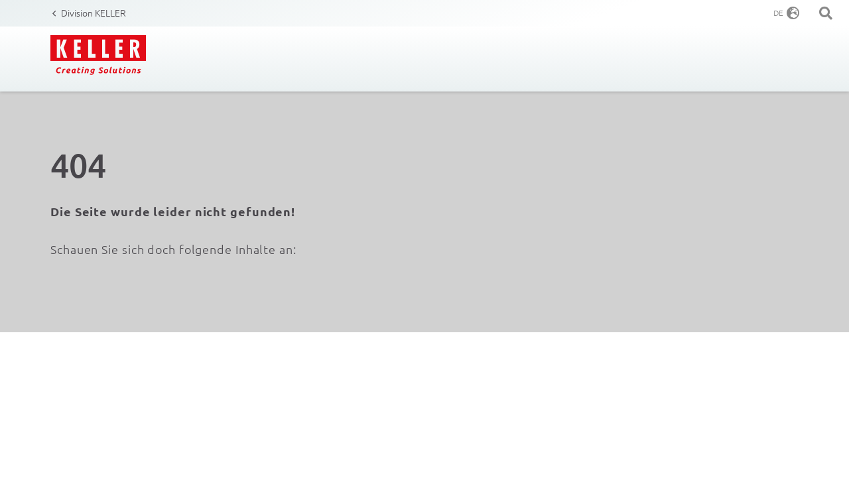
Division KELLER (94, 13)
